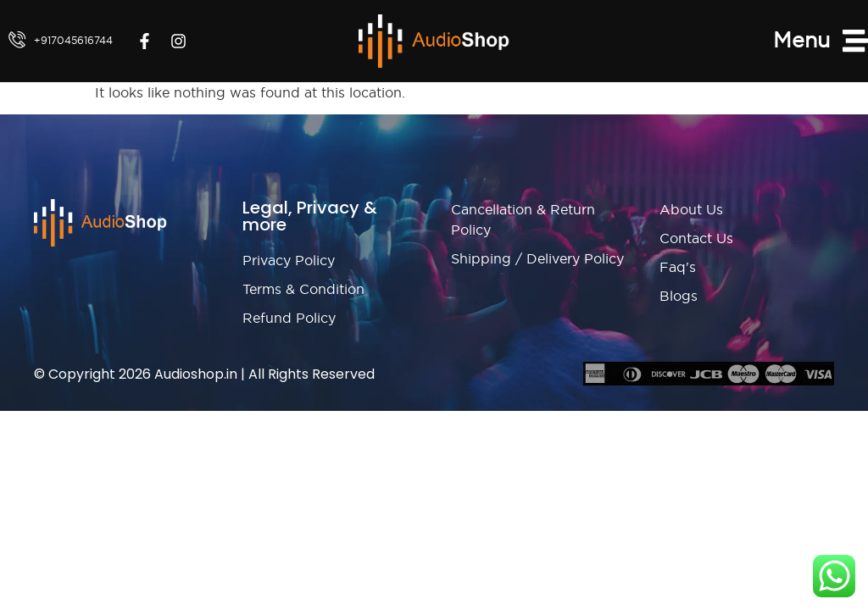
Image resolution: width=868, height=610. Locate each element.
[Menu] (855, 41)
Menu (801, 40)
